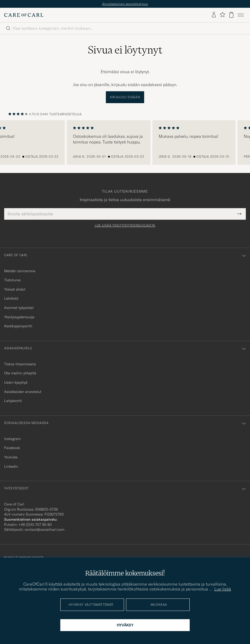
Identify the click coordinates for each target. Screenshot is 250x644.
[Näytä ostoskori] (231, 15)
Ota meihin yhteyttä (20, 373)
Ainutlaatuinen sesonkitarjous (125, 4)
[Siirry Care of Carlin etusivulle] (24, 15)
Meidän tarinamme (20, 271)
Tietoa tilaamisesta (20, 364)
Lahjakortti (13, 401)
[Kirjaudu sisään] (214, 15)
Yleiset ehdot (15, 289)
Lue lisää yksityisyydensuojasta (125, 225)
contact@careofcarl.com (45, 529)
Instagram (12, 439)
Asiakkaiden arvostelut (23, 392)
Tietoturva (12, 280)
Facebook (12, 448)
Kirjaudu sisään (125, 97)
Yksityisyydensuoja (19, 317)
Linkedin (11, 466)
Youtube (11, 457)
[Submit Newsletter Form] (239, 214)
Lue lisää (223, 589)
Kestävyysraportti (18, 326)
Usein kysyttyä (16, 382)
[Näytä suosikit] (222, 15)
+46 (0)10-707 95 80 (35, 525)
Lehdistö (11, 298)
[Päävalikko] (241, 15)
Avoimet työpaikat (19, 308)
